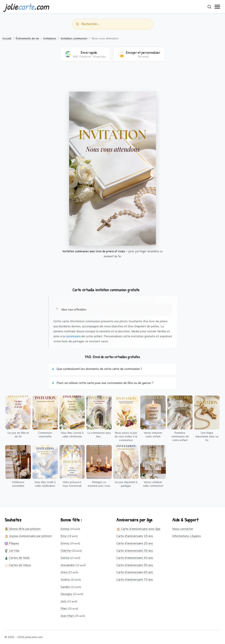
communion (73, 336)
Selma (65, 558)
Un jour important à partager (126, 484)
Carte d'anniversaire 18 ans (135, 536)
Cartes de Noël (17, 558)
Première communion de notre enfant (180, 436)
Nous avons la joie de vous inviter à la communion (126, 436)
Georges (66, 594)
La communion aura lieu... (99, 435)
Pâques (12, 543)
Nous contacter (183, 529)
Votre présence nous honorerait (72, 484)
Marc (64, 609)
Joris (63, 601)
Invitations (50, 38)
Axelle (65, 580)
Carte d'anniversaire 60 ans (135, 572)
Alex (64, 572)
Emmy (65, 543)
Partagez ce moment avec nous (99, 484)
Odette (66, 551)
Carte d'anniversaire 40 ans (135, 558)
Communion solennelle (45, 435)
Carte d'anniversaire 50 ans (135, 565)
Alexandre (68, 565)
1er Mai (12, 551)
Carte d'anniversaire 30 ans (135, 551)
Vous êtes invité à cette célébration (45, 484)
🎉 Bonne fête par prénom (23, 529)
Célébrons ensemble (18, 484)
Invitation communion (74, 38)
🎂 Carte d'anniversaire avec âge (138, 529)
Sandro (65, 587)
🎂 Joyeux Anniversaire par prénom (28, 536)
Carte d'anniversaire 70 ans (135, 580)
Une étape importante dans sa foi (207, 436)
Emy (64, 536)
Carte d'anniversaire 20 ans (135, 543)
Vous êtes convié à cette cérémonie (72, 435)
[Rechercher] (209, 7)
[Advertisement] (112, 79)
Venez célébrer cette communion (153, 484)
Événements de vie (27, 38)
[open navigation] (217, 7)
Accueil (7, 38)
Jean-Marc (67, 616)
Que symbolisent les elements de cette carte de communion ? (99, 369)
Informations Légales (187, 536)
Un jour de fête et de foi (18, 435)
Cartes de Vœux (18, 565)
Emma (65, 529)
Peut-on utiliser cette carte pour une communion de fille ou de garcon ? (105, 383)
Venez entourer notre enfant (153, 435)
